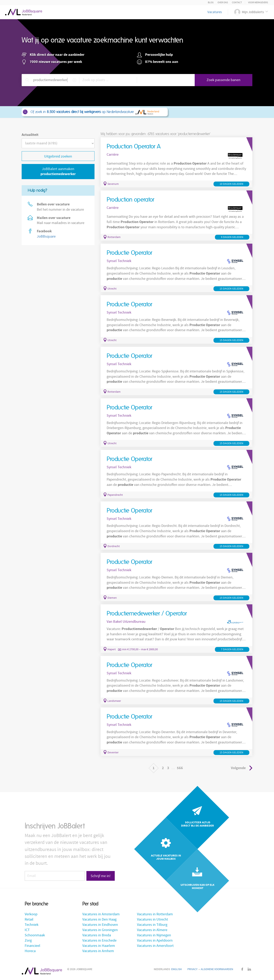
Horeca (30, 951)
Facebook (242, 969)
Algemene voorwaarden (217, 969)
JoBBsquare (46, 236)
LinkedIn (249, 969)
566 (180, 768)
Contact (237, 3)
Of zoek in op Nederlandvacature (94, 112)
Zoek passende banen (224, 80)
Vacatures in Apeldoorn (155, 940)
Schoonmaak (35, 935)
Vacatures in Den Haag (99, 919)
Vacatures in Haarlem (99, 946)
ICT (27, 930)
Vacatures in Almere (152, 930)
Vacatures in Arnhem (98, 951)
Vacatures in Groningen (100, 930)
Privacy (192, 969)
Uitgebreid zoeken (58, 156)
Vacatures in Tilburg (152, 925)
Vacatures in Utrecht (152, 919)
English (176, 969)
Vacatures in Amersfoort (155, 946)
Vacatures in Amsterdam (101, 914)
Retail (29, 919)
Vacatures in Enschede (99, 940)
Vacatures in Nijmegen (154, 935)
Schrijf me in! (101, 876)
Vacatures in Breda (97, 935)
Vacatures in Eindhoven (100, 925)
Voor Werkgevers (258, 3)
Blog (211, 3)
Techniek (32, 925)
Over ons (223, 3)
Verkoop (31, 914)
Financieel (32, 946)
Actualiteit (30, 135)
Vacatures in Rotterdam (155, 914)
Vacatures (215, 12)
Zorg (28, 940)
